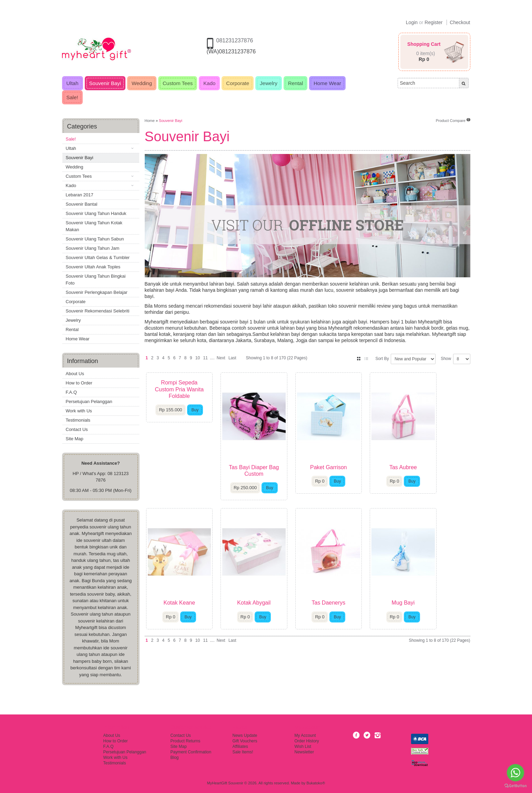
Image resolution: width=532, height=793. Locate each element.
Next (221, 358)
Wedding (75, 167)
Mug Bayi (432, 624)
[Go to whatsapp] (515, 773)
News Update (245, 735)
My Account (305, 735)
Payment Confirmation (191, 752)
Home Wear (78, 339)
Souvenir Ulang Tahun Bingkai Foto (96, 280)
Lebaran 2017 (80, 195)
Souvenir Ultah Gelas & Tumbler (98, 258)
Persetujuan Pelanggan (89, 401)
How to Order (79, 383)
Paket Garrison (349, 478)
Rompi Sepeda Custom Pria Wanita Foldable (183, 386)
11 (205, 358)
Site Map (75, 439)
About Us (75, 374)
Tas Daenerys (349, 624)
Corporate (76, 302)
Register (433, 22)
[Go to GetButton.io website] (515, 786)
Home (150, 121)
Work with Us (79, 411)
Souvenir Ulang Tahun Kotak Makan (94, 226)
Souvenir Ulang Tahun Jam (93, 248)
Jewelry (73, 320)
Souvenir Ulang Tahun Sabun (95, 239)
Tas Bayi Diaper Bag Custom (266, 481)
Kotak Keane (183, 624)
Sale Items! (243, 752)
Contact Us (77, 429)
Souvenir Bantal (82, 204)
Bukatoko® (316, 783)
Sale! (71, 139)
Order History (307, 741)
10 (198, 358)
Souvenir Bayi (80, 158)
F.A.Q (71, 392)
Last (232, 358)
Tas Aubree (431, 478)
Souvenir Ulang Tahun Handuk (96, 213)
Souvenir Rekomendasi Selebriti (98, 311)
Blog (175, 758)
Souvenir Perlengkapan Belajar (97, 292)
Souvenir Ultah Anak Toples (93, 267)
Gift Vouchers (245, 741)
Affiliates (240, 746)
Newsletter (304, 752)
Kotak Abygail (266, 624)
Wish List (303, 746)
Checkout (460, 22)
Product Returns (186, 741)
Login (412, 22)
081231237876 (235, 40)
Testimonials (78, 420)
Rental (72, 329)
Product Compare (453, 121)
